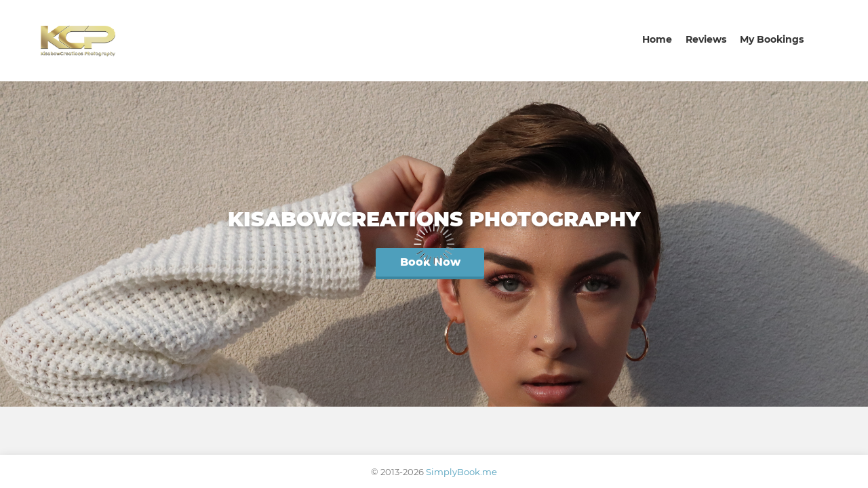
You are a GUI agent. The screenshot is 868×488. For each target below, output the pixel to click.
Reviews (706, 39)
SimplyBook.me (461, 472)
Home (657, 39)
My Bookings (772, 39)
